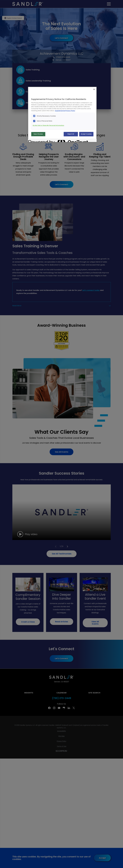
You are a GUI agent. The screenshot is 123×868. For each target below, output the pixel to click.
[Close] (94, 89)
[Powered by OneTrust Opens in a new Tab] (36, 141)
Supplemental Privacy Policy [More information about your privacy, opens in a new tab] (65, 111)
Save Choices (38, 134)
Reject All (71, 134)
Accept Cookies (86, 134)
